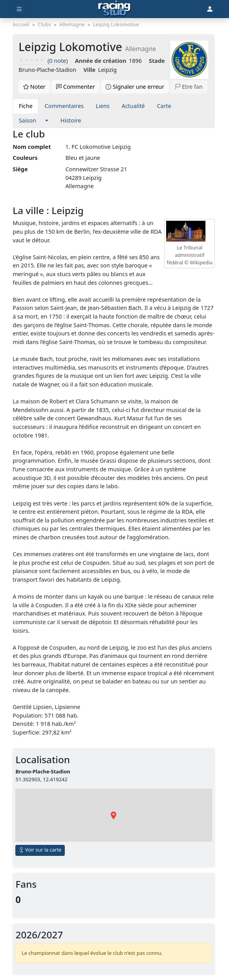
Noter (34, 87)
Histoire (71, 120)
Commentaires (64, 106)
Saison (27, 120)
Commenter (76, 87)
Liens (103, 106)
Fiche (26, 106)
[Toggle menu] (19, 9)
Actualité (133, 106)
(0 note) (43, 61)
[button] (47, 121)
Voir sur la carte (40, 850)
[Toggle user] (209, 9)
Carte (164, 106)
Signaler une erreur (135, 87)
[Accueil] (114, 9)
